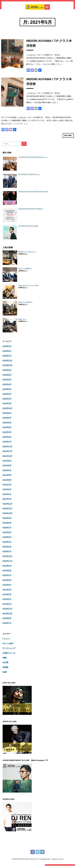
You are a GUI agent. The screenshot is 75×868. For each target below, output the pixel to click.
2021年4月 (7, 487)
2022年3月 (7, 434)
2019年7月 (7, 578)
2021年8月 (7, 468)
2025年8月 (7, 377)
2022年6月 (7, 420)
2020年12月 (8, 506)
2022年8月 (7, 415)
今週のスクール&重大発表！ (25, 304)
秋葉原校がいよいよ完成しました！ (27, 254)
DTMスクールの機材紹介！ (25, 271)
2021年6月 (7, 477)
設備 (5, 674)
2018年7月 (7, 625)
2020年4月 (7, 539)
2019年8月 (7, 573)
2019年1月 (7, 606)
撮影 (5, 660)
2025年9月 (7, 372)
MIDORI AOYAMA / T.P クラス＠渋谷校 (49, 44)
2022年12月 (8, 410)
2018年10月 (8, 616)
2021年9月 (7, 463)
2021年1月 (7, 501)
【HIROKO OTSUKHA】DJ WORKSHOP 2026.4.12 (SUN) (33, 194)
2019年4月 (7, 592)
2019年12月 (8, 558)
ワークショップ (9, 650)
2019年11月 (8, 563)
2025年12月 (8, 363)
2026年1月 (7, 358)
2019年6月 (7, 582)
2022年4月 (7, 430)
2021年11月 (8, 453)
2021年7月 (7, 473)
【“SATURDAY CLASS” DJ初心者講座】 (28, 228)
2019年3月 (7, 597)
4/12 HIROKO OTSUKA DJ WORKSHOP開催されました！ (33, 159)
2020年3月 (7, 544)
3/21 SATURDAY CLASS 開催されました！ (29, 177)
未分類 (6, 665)
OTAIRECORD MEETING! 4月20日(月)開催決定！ (31, 211)
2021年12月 (8, 449)
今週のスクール (9, 655)
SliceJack (61, 861)
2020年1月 (7, 554)
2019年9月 (7, 568)
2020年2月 (7, 549)
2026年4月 (7, 348)
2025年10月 (8, 367)
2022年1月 (7, 444)
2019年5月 (7, 587)
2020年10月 (8, 516)
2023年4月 (7, 401)
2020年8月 (7, 525)
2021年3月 (7, 492)
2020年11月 (8, 511)
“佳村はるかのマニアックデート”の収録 (28, 288)
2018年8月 (7, 620)
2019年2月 (7, 601)
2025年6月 (7, 382)
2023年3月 (7, 406)
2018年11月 (8, 611)
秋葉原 (6, 669)
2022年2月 (7, 439)
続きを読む (68, 137)
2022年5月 (7, 425)
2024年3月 (7, 396)
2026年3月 (7, 353)
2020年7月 (7, 530)
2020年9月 (7, 520)
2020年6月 (7, 535)
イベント (7, 641)
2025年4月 (7, 387)
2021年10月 (8, 458)
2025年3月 (7, 391)
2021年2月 (7, 496)
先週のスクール (22, 321)
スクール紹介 (8, 646)
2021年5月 (7, 482)
